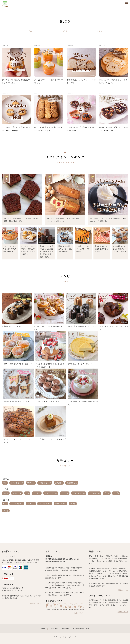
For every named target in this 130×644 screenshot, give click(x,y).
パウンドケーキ (45, 483)
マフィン (31, 483)
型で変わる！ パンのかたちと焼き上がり (81, 82)
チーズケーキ (94, 493)
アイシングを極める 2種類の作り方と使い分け (16, 82)
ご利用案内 (54, 629)
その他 (116, 493)
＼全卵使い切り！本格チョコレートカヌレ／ (81, 328)
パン (5, 483)
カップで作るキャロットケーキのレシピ (50, 439)
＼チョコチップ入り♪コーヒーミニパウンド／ (18, 441)
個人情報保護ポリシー (81, 629)
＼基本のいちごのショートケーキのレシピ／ (83, 403)
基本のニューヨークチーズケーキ (80, 364)
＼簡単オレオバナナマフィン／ (13, 326)
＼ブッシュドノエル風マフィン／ (48, 402)
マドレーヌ (17, 493)
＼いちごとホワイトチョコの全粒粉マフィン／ (49, 328)
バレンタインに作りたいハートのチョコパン (113, 328)
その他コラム (72, 483)
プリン (107, 493)
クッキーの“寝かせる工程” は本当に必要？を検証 (16, 129)
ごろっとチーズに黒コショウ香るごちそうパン (113, 82)
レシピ (6, 489)
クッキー (37, 493)
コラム (6, 479)
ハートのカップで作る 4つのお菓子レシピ (81, 129)
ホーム (43, 629)
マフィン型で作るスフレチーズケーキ (18, 364)
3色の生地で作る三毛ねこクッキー (16, 402)
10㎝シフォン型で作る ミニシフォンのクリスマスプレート (50, 365)
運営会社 (65, 629)
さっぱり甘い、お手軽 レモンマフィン (49, 82)
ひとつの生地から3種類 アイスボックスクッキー (48, 129)
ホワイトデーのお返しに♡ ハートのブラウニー (114, 129)
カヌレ (6, 493)
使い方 (6, 500)
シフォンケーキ (17, 483)
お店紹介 (59, 483)
